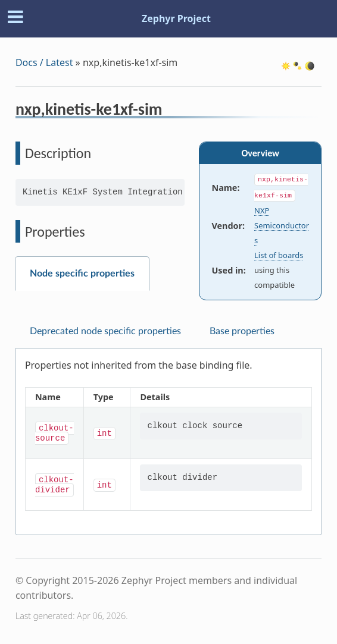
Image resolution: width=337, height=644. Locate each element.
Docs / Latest (44, 62)
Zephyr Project (176, 18)
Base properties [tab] (242, 331)
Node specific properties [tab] (82, 274)
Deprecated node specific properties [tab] (105, 331)
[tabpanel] (168, 442)
